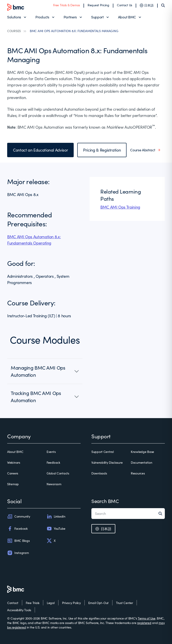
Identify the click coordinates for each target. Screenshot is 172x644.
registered (144, 623)
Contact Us (125, 5)
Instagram (18, 553)
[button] (45, 371)
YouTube (56, 529)
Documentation (141, 462)
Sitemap (13, 484)
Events (51, 452)
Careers (13, 473)
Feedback (53, 462)
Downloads (99, 473)
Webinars (14, 462)
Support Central (103, 452)
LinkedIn (56, 516)
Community (19, 516)
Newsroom (54, 484)
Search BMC (105, 501)
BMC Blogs (18, 541)
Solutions (14, 17)
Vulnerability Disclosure (107, 462)
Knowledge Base (142, 452)
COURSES (14, 31)
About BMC (127, 17)
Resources (138, 473)
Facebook (17, 529)
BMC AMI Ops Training (120, 207)
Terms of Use (147, 618)
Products (42, 17)
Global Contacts (58, 473)
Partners (70, 17)
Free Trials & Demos (67, 5)
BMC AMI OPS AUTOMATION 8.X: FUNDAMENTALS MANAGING (74, 31)
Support (97, 17)
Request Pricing (98, 5)
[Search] (163, 5)
